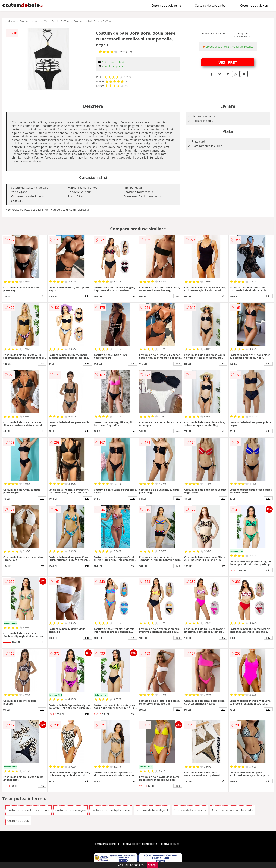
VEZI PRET (228, 62)
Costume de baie (29, 21)
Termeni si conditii (107, 844)
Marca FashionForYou (56, 21)
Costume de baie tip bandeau (111, 810)
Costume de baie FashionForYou (92, 21)
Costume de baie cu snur (190, 810)
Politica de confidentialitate (139, 844)
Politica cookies (170, 844)
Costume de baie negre (70, 810)
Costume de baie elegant (152, 810)
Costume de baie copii (255, 5)
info (42, 296)
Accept (152, 865)
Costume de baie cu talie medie (233, 810)
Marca (11, 21)
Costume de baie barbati (211, 5)
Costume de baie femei (167, 5)
